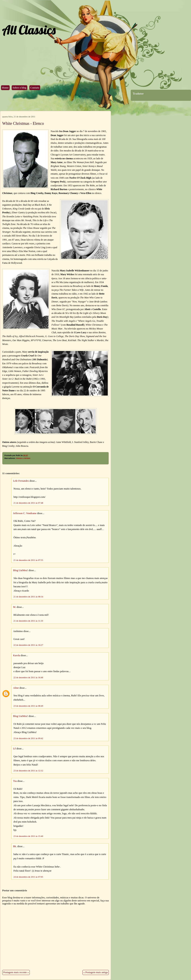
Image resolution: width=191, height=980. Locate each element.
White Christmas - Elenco (23, 123)
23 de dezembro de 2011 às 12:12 (28, 771)
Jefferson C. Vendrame (25, 513)
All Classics (29, 30)
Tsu (15, 781)
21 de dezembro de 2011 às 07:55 (28, 560)
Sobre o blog (20, 88)
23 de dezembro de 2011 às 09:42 (28, 738)
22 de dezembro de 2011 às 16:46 (28, 677)
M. (15, 607)
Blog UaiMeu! (21, 570)
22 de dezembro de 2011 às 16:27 (28, 645)
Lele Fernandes (21, 481)
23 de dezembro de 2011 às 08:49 (28, 706)
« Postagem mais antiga (96, 972)
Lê (14, 749)
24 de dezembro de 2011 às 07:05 (28, 877)
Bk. (15, 846)
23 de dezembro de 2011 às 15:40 (28, 836)
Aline (16, 688)
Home (5, 88)
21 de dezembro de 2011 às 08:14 (28, 597)
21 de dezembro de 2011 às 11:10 (28, 621)
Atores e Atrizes (23, 458)
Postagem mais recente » (16, 972)
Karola (17, 655)
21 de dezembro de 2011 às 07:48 (28, 503)
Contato (35, 88)
